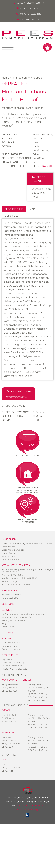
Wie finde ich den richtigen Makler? (19, 578)
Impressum (8, 659)
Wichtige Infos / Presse (13, 620)
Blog (4, 623)
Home (6, 78)
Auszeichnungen (10, 581)
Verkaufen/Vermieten (16, 565)
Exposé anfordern (19, 394)
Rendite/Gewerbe (10, 559)
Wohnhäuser (8, 547)
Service (7, 610)
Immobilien (20, 78)
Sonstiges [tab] (12, 216)
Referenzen (10, 590)
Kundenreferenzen (11, 595)
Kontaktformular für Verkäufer (17, 617)
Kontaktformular (10, 646)
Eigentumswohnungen (13, 550)
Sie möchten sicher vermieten (17, 584)
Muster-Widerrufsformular (15, 669)
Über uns (8, 604)
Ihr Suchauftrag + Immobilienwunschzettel (23, 614)
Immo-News (8, 627)
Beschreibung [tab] (14, 209)
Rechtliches (10, 655)
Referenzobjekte (10, 598)
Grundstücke (8, 553)
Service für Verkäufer (12, 575)
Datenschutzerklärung (13, 662)
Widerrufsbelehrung (12, 666)
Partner (7, 633)
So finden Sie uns (11, 643)
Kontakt (7, 638)
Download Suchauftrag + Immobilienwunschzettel (27, 543)
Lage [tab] (32, 209)
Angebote (37, 78)
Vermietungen (9, 556)
